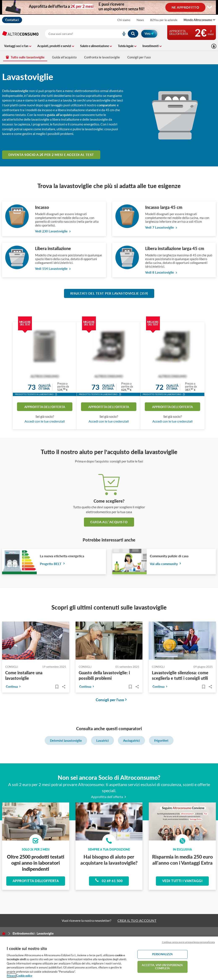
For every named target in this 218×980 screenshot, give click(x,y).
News (140, 20)
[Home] (4, 934)
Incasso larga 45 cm (164, 207)
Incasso (42, 207)
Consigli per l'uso (139, 57)
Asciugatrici (131, 740)
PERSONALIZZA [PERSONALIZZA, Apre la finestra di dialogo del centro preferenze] (162, 954)
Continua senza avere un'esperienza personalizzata (188, 942)
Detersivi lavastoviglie (66, 740)
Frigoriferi (161, 740)
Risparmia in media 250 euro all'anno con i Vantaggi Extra (182, 860)
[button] (56, 395)
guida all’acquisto (109, 522)
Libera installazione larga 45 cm (175, 248)
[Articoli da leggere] (57, 687)
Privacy (11, 976)
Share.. (64, 687)
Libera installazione (53, 248)
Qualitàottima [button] (45, 387)
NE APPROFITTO (185, 7)
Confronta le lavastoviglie (102, 57)
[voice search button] (122, 34)
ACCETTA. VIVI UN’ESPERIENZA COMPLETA (162, 967)
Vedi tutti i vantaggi (182, 881)
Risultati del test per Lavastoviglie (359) (109, 293)
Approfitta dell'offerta (45, 407)
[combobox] (92, 34)
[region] (109, 958)
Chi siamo (124, 20)
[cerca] (78, 34)
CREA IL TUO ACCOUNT (137, 920)
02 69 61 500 (109, 880)
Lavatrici (102, 740)
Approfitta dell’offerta (109, 797)
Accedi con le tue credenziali (45, 421)
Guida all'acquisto (64, 57)
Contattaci (12, 20)
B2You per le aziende (164, 20)
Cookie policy (24, 976)
